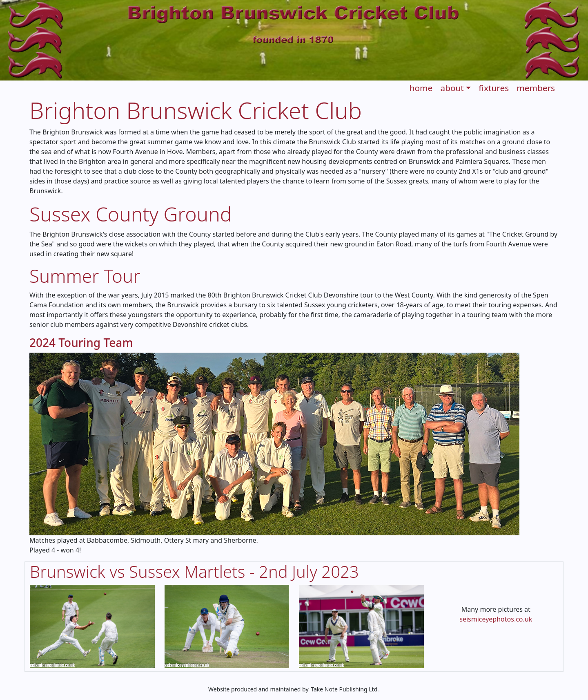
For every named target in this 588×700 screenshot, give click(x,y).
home (421, 88)
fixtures (494, 88)
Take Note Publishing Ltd (344, 689)
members (536, 88)
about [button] (452, 88)
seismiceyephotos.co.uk (496, 619)
